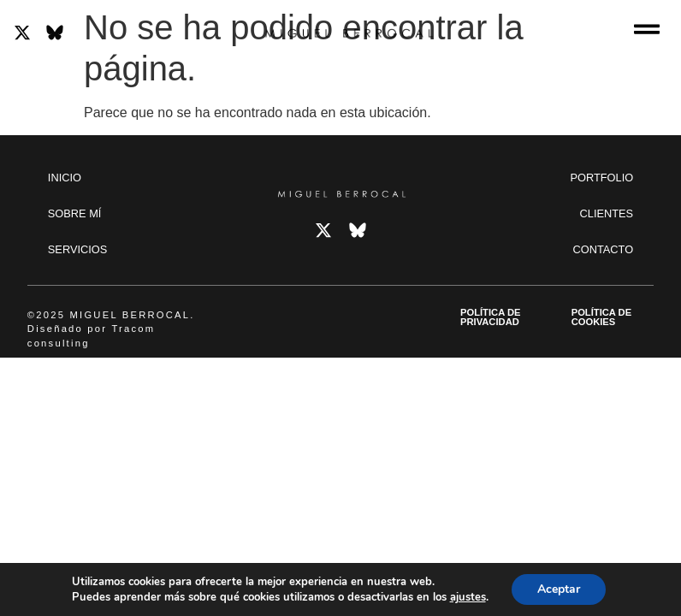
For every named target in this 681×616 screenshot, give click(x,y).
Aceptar (559, 589)
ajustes (468, 597)
